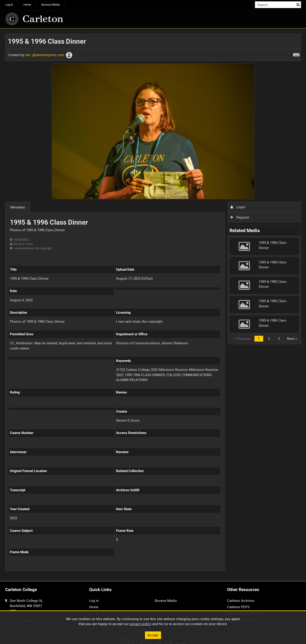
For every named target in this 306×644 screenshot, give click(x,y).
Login (238, 207)
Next (292, 338)
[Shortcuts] (296, 54)
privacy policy (141, 624)
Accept (153, 635)
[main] (153, 305)
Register (240, 217)
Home (27, 5)
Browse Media (51, 5)
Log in (9, 5)
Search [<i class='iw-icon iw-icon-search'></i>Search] (298, 4)
